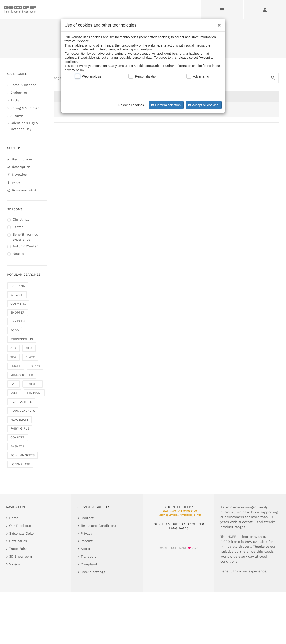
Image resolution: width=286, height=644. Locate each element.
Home (127, 40)
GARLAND (18, 286)
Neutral (19, 254)
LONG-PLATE (20, 464)
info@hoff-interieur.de (179, 515)
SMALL (16, 366)
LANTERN (18, 321)
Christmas (19, 93)
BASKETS (17, 446)
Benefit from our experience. (26, 237)
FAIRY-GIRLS (20, 429)
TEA (13, 357)
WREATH (17, 295)
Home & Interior (23, 85)
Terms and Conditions (98, 526)
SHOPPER (18, 312)
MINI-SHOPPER (22, 375)
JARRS (35, 366)
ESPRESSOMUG (22, 339)
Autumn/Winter (25, 246)
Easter (16, 100)
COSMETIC (18, 304)
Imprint (87, 541)
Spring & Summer (25, 108)
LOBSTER (33, 384)
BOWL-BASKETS (22, 455)
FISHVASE (34, 393)
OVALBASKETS (21, 402)
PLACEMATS (19, 420)
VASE (14, 393)
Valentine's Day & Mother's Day (24, 126)
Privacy (86, 533)
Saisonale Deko (148, 40)
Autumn (17, 116)
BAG (13, 384)
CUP (13, 348)
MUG (29, 348)
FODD (15, 330)
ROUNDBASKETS (23, 411)
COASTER (18, 437)
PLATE (30, 357)
